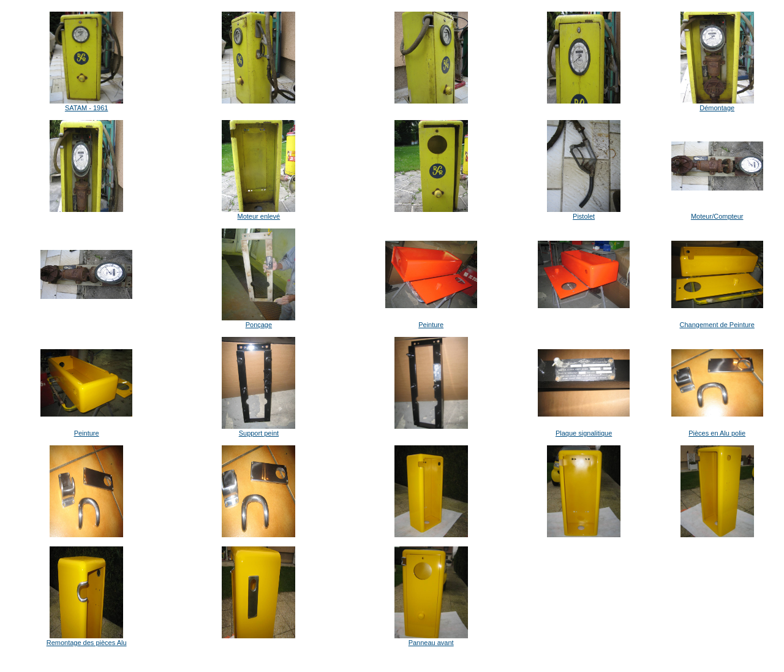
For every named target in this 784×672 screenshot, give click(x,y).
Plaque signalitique (584, 433)
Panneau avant (431, 643)
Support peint (259, 433)
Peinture (431, 325)
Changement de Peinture (717, 325)
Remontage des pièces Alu (87, 643)
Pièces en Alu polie (717, 433)
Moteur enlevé (259, 216)
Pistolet (584, 216)
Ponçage (259, 325)
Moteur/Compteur (717, 216)
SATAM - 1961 (87, 108)
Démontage (717, 108)
